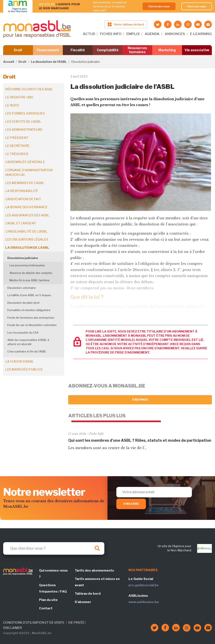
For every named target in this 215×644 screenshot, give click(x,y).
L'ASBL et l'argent (21, 223)
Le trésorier (17, 154)
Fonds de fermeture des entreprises (31, 318)
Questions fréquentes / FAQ (53, 588)
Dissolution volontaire (22, 288)
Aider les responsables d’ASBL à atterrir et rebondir (28, 342)
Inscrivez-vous (197, 6)
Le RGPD (12, 105)
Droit (18, 50)
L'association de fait (23, 199)
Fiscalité (78, 50)
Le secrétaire (17, 146)
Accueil (9, 62)
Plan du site (48, 600)
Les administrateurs (24, 130)
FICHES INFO (111, 34)
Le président (17, 138)
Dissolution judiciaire (23, 258)
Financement (48, 50)
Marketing (167, 50)
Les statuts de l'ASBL (23, 122)
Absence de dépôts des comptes (31, 273)
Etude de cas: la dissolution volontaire (32, 325)
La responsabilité (22, 191)
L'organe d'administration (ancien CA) (29, 173)
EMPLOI (133, 34)
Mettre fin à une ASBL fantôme (29, 280)
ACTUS (89, 34)
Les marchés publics (24, 369)
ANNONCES (175, 34)
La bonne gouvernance (26, 207)
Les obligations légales (27, 239)
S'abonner (140, 400)
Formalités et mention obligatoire (29, 310)
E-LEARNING (201, 34)
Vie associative (197, 50)
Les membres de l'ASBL (25, 183)
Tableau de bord (88, 594)
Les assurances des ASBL (27, 215)
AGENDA (152, 34)
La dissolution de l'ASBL (49, 62)
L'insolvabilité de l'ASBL (26, 231)
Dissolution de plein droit (23, 303)
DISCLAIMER (12, 628)
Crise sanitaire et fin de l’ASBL (27, 351)
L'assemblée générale (25, 162)
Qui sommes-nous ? (53, 574)
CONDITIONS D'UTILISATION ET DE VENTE (34, 622)
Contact (46, 608)
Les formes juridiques (25, 113)
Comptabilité (108, 50)
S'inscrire (131, 504)
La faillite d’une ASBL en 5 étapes (29, 295)
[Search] (54, 548)
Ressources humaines (137, 50)
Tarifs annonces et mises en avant (97, 582)
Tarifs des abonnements (94, 570)
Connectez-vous (159, 6)
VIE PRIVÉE (76, 622)
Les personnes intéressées (27, 265)
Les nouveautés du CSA (23, 333)
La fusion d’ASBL (20, 361)
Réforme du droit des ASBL (29, 89)
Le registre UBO (19, 97)
